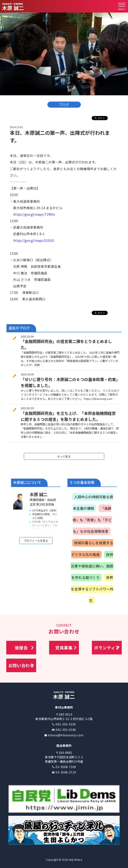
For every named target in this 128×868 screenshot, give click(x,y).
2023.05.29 (27, 407)
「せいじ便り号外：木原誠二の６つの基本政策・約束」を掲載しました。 (69, 381)
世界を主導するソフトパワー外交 (92, 588)
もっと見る (64, 455)
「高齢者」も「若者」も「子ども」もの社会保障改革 (92, 519)
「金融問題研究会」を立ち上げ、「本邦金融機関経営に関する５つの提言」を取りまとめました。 (68, 415)
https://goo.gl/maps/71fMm (34, 214)
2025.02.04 (27, 335)
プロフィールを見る (36, 539)
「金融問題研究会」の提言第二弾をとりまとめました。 (66, 343)
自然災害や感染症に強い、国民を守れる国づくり (92, 565)
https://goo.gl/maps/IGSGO (34, 240)
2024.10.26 (27, 373)
